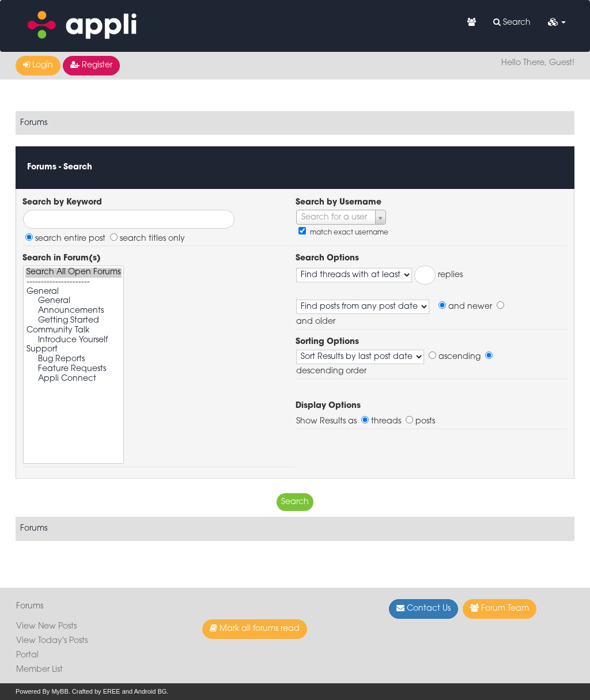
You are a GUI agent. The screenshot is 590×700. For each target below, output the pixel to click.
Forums (34, 123)
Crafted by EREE (96, 691)
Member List (39, 670)
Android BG (150, 691)
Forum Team (500, 608)
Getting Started (73, 321)
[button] (557, 23)
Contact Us (423, 608)
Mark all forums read (255, 629)
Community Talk (73, 331)
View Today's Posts (52, 641)
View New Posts (46, 627)
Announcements (73, 311)
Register (91, 65)
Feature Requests (73, 370)
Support (73, 350)
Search (512, 22)
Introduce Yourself (73, 341)
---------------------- (73, 283)
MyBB (60, 691)
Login (38, 65)
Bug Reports (73, 360)
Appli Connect (73, 379)
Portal (27, 655)
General (73, 292)
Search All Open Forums (73, 273)
